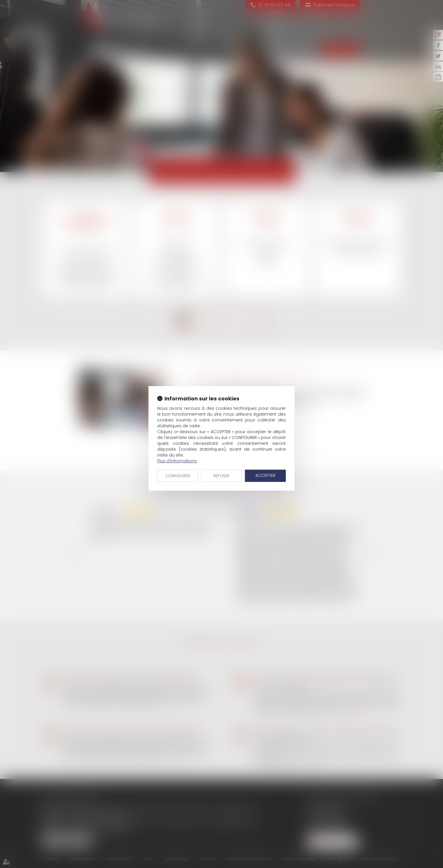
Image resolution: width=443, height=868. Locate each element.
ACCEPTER (265, 475)
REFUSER (221, 476)
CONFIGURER (178, 476)
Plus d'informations (177, 461)
